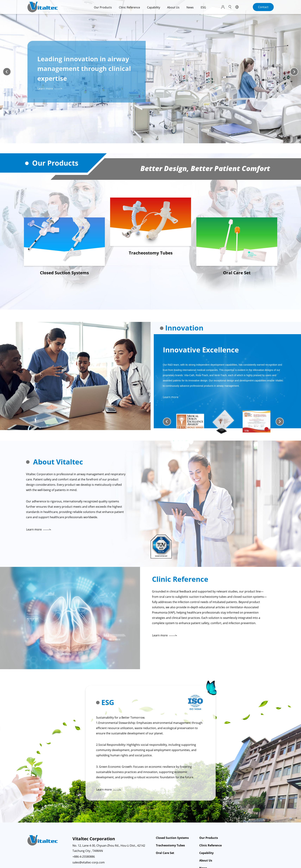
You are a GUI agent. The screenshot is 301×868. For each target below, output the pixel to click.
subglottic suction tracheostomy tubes (201, 597)
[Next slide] (294, 72)
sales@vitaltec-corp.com (89, 862)
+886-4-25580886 (84, 857)
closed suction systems (248, 597)
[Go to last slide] (167, 422)
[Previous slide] (7, 72)
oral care (165, 597)
